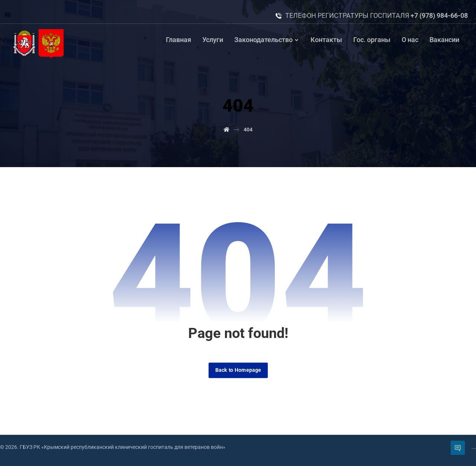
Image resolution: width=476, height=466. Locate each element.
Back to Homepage (238, 370)
